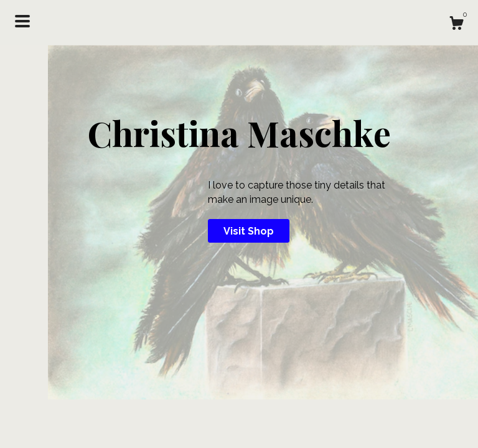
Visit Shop (249, 231)
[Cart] (456, 25)
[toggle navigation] (22, 21)
